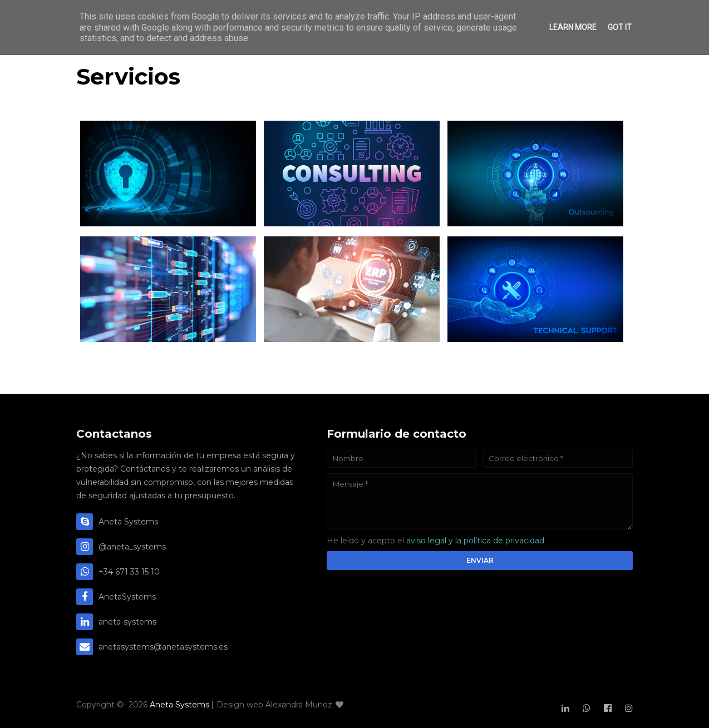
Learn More (573, 27)
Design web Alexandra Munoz (280, 705)
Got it (620, 27)
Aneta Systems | (183, 705)
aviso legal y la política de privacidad (475, 541)
